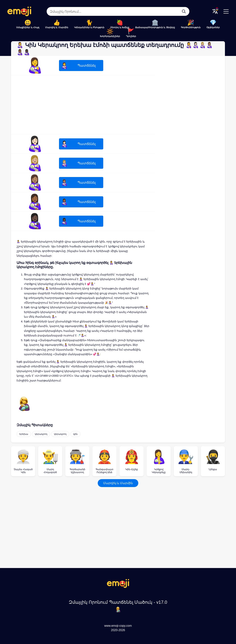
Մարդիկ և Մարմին (57, 27)
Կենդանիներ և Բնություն (89, 27)
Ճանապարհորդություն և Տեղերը (155, 27)
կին (75, 434)
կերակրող (41, 434)
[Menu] (226, 11)
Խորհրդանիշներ (110, 36)
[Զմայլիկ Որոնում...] (184, 11)
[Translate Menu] (215, 11)
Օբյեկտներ (213, 27)
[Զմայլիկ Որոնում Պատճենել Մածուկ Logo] (118, 587)
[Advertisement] (83, 105)
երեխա (24, 434)
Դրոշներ (131, 36)
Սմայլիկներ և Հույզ (28, 27)
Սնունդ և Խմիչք (120, 27)
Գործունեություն (191, 27)
